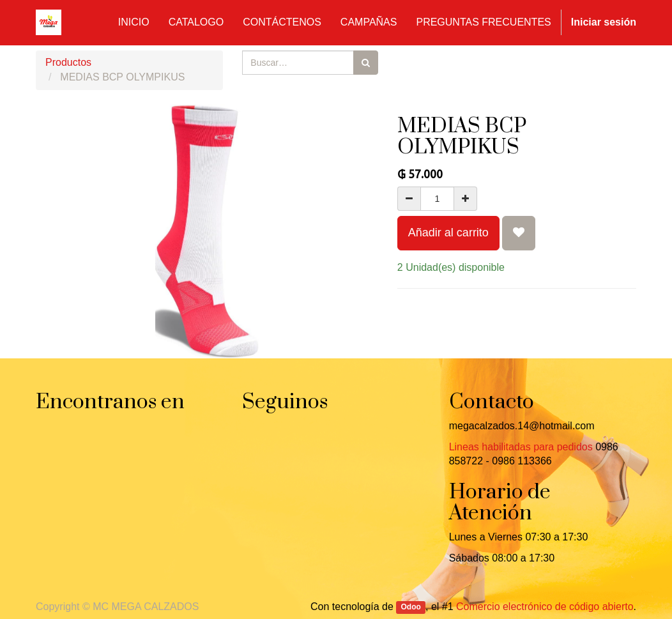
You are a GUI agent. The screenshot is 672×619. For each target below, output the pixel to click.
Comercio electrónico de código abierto (545, 607)
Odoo (411, 608)
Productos (68, 62)
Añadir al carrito (448, 233)
